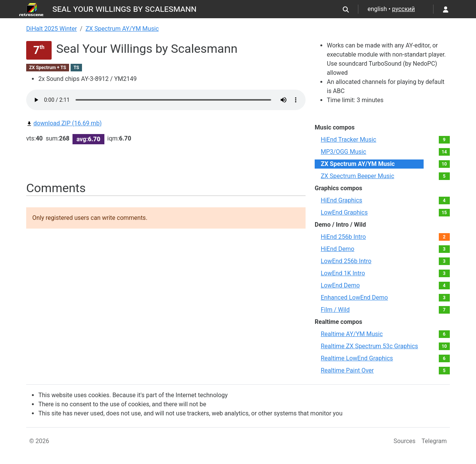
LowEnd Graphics (344, 212)
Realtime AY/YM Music (352, 334)
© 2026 (39, 441)
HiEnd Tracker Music (348, 140)
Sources (405, 441)
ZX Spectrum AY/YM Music (122, 29)
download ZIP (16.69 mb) (64, 123)
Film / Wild (335, 310)
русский (403, 9)
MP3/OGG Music (344, 152)
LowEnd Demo (340, 285)
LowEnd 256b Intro (346, 261)
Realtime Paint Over (347, 370)
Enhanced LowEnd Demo (354, 297)
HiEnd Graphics (341, 200)
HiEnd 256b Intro (343, 237)
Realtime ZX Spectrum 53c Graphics (369, 346)
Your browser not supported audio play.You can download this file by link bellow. (166, 100)
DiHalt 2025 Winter (52, 29)
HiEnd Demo (337, 249)
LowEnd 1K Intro (343, 273)
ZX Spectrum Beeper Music (358, 176)
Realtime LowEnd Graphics (357, 358)
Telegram (434, 441)
